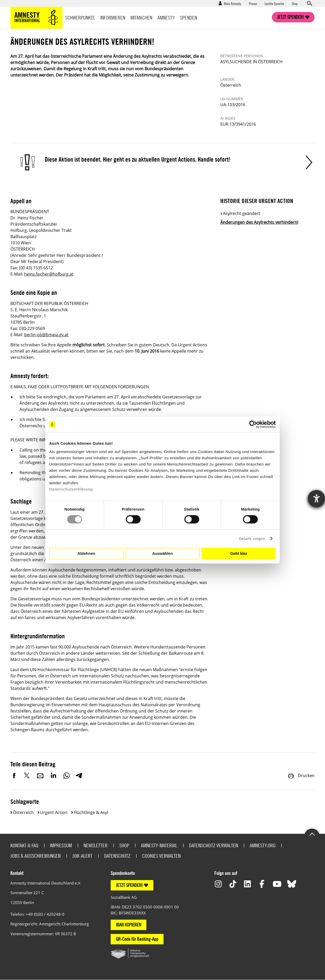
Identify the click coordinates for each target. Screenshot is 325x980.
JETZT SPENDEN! (129, 885)
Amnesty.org (263, 845)
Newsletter (96, 845)
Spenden (189, 18)
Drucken (301, 775)
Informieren (113, 18)
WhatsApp (66, 775)
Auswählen (162, 553)
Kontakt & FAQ (24, 845)
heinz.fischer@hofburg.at (49, 274)
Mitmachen (141, 18)
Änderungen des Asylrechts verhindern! (259, 222)
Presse (253, 3)
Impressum (61, 845)
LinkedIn (53, 775)
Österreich (23, 812)
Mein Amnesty (233, 3)
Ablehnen (86, 553)
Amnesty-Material (159, 845)
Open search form (309, 3)
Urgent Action (54, 812)
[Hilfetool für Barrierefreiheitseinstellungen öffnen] (316, 499)
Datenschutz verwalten (214, 845)
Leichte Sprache (274, 3)
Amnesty (166, 18)
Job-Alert (82, 856)
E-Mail (40, 775)
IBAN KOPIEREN (129, 925)
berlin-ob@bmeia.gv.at (46, 335)
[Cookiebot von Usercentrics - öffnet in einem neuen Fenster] (253, 424)
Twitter (27, 775)
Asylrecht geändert (242, 213)
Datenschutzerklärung (71, 489)
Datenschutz (117, 856)
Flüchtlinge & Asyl (91, 812)
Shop (295, 3)
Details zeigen (252, 539)
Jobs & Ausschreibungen (36, 856)
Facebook (14, 775)
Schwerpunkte (80, 18)
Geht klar (239, 553)
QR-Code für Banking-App (137, 939)
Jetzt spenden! (291, 17)
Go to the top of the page (312, 834)
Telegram (79, 775)
